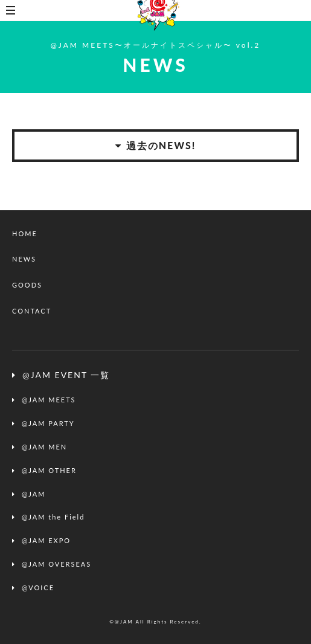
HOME (25, 233)
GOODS (27, 285)
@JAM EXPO (46, 540)
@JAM (34, 494)
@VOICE (38, 588)
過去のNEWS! (156, 145)
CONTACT (32, 311)
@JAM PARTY (48, 423)
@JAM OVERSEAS (56, 564)
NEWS (24, 259)
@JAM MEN (44, 447)
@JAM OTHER (49, 470)
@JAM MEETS (49, 400)
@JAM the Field (53, 517)
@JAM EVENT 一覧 (66, 375)
